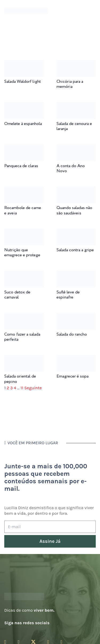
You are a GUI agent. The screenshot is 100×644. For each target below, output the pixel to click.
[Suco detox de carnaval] (24, 274)
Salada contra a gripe (75, 250)
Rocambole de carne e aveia (23, 210)
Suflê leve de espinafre (68, 295)
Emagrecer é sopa (73, 376)
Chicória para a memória (70, 84)
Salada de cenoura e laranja (74, 126)
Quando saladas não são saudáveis (74, 210)
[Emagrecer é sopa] (76, 358)
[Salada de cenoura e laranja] (76, 106)
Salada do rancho (72, 334)
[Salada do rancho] (76, 316)
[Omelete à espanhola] (24, 106)
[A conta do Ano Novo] (76, 148)
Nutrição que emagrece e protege (22, 253)
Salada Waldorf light (23, 82)
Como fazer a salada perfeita (22, 337)
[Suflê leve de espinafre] (76, 274)
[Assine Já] (50, 541)
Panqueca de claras (21, 166)
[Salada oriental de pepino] (24, 358)
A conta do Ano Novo (71, 168)
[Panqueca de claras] (24, 148)
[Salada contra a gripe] (76, 232)
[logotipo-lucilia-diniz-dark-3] (26, 11)
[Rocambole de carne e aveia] (24, 190)
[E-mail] (50, 527)
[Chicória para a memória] (76, 64)
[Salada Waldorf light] (24, 64)
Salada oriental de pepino (20, 379)
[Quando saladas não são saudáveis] (76, 190)
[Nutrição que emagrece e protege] (24, 232)
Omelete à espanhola (23, 124)
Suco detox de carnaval (17, 295)
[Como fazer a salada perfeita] (24, 316)
